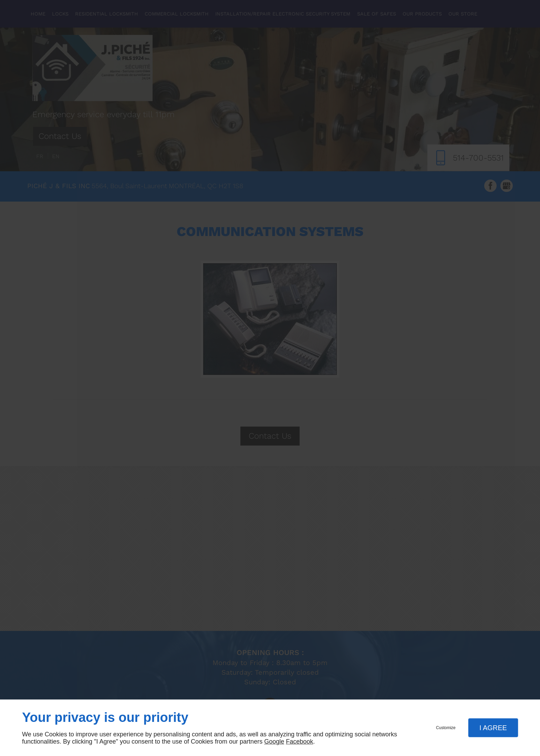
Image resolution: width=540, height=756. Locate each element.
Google (274, 742)
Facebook (299, 742)
